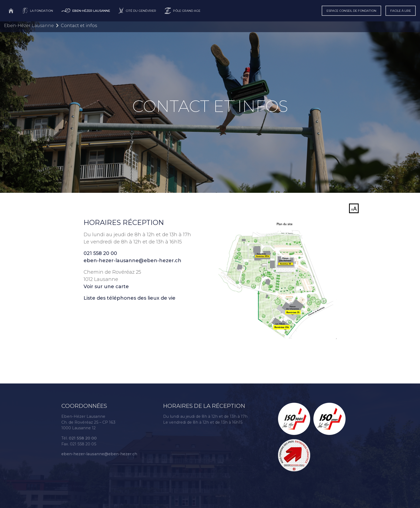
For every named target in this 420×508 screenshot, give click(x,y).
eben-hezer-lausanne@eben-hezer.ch (132, 261)
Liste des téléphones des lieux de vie (130, 298)
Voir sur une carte (106, 287)
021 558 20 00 (100, 253)
